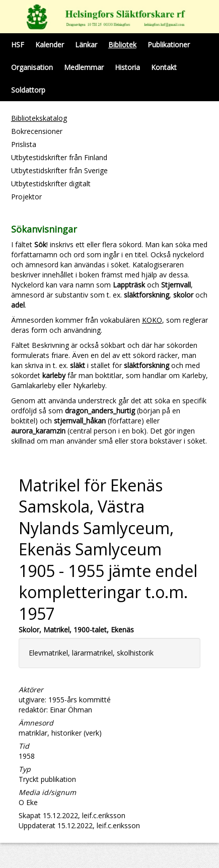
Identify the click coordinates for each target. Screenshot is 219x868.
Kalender (50, 45)
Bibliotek (122, 45)
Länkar (86, 45)
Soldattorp (28, 90)
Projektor (26, 197)
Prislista (24, 144)
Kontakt (164, 67)
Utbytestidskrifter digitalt (51, 184)
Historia (127, 67)
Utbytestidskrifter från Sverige (59, 170)
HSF (18, 45)
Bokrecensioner (37, 131)
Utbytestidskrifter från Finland (59, 157)
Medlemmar (84, 67)
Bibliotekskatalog (39, 118)
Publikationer (169, 45)
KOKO (152, 320)
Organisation (32, 67)
